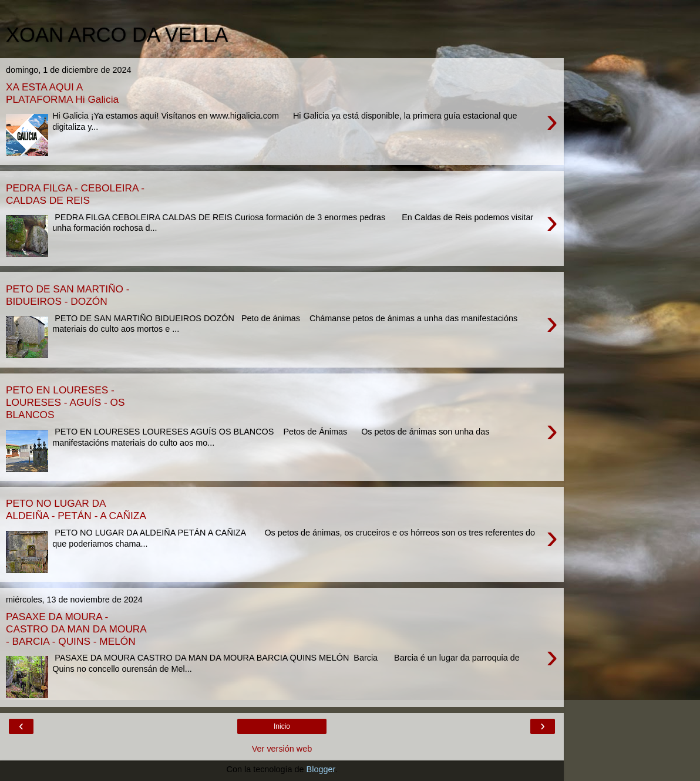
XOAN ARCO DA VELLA (117, 35)
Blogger (321, 769)
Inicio (282, 726)
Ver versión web (282, 749)
